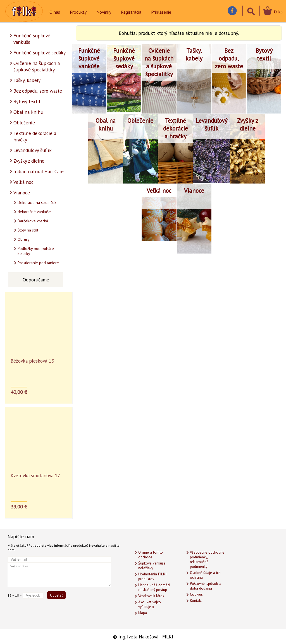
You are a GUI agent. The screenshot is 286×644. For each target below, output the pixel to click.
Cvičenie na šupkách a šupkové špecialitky (37, 66)
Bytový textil (27, 101)
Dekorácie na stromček (37, 202)
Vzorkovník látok (151, 596)
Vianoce (22, 193)
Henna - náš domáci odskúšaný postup (154, 587)
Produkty (78, 12)
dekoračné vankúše (34, 212)
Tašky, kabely (27, 80)
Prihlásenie (161, 12)
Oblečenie (24, 123)
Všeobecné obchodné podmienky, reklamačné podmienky (207, 559)
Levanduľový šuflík (33, 150)
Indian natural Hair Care (39, 171)
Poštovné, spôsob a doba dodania (206, 586)
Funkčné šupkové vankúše (32, 39)
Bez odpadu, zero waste (38, 91)
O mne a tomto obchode (151, 555)
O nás (55, 12)
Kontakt (196, 601)
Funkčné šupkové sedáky (40, 53)
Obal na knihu (28, 112)
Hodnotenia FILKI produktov (152, 577)
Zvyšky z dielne (29, 161)
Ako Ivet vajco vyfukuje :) (150, 604)
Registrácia (131, 12)
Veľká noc (23, 182)
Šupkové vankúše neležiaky (152, 566)
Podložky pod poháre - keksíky (37, 251)
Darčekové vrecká (33, 221)
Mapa (143, 613)
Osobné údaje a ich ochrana (205, 575)
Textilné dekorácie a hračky (35, 136)
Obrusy (24, 239)
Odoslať (56, 595)
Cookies (196, 594)
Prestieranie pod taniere (38, 263)
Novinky (104, 12)
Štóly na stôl (28, 230)
